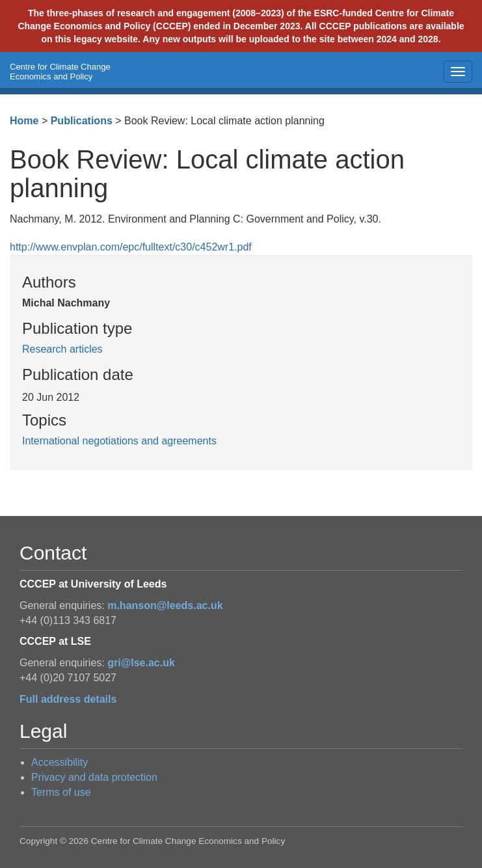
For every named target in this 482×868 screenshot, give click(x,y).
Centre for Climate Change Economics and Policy (60, 72)
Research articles (62, 349)
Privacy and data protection (94, 777)
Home (24, 121)
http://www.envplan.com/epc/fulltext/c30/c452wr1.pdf (131, 247)
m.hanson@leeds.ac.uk (165, 605)
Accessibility (60, 762)
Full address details (68, 699)
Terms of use (61, 792)
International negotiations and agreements (119, 441)
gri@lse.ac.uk (141, 663)
